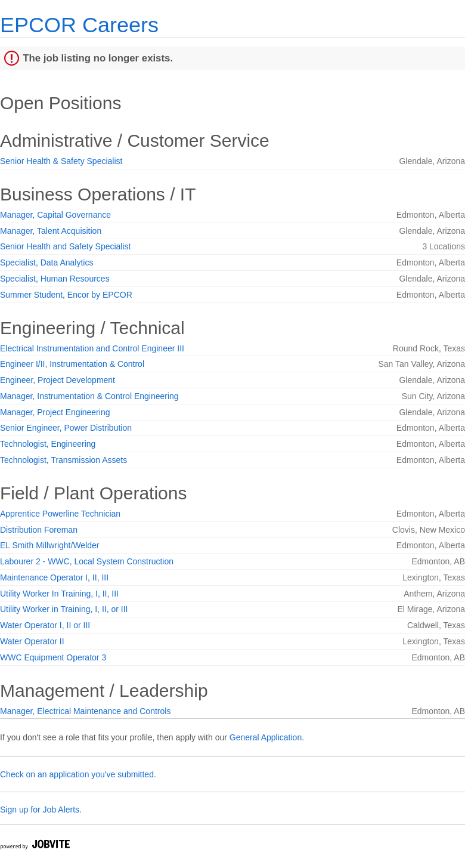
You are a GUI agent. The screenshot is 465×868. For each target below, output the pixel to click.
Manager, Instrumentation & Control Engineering (89, 396)
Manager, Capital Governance (55, 215)
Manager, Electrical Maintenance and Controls (85, 711)
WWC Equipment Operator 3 (53, 657)
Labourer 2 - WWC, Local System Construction (87, 561)
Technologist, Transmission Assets (63, 460)
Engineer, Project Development (58, 380)
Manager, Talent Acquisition (51, 231)
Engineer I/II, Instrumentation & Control (72, 364)
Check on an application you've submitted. (78, 774)
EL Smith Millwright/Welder (50, 545)
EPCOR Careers (79, 25)
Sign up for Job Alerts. (41, 810)
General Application (266, 737)
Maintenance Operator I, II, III (54, 577)
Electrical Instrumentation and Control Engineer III (92, 348)
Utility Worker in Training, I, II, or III (64, 609)
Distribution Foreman (39, 530)
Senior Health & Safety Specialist (61, 161)
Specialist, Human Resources (55, 279)
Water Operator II (32, 641)
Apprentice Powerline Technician (60, 514)
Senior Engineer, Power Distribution (66, 428)
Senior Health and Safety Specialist (65, 246)
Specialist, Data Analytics (46, 262)
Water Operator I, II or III (45, 625)
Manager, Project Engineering (55, 412)
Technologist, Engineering (48, 444)
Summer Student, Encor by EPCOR (66, 295)
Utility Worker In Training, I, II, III (59, 594)
